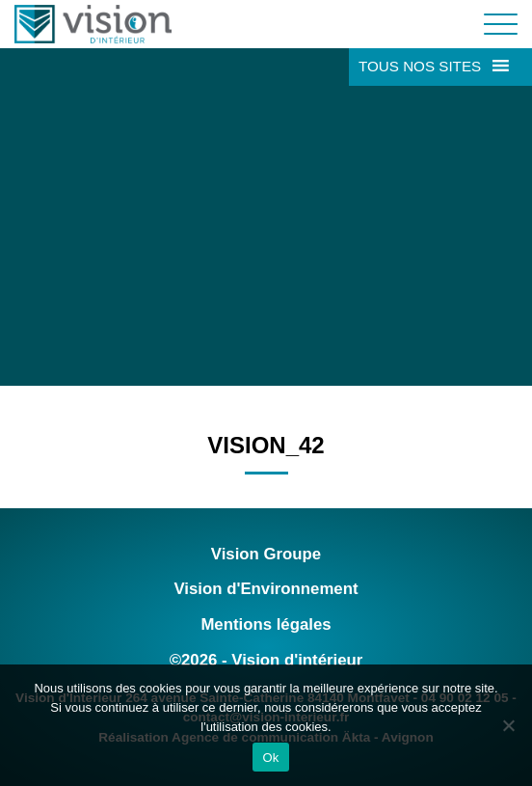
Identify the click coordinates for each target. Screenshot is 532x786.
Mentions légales (266, 624)
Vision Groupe (266, 554)
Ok (270, 758)
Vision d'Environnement (266, 589)
